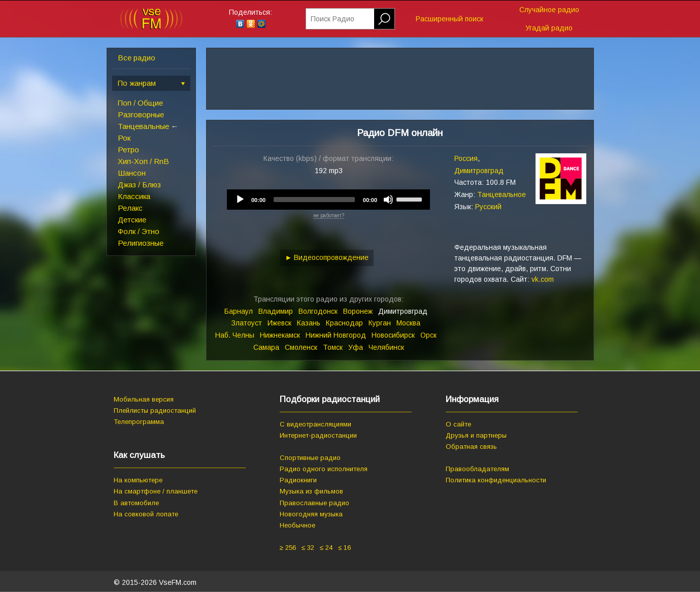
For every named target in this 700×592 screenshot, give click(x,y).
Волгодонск (318, 311)
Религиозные (141, 243)
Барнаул (239, 311)
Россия (466, 158)
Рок (124, 138)
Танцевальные (143, 126)
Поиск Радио (332, 19)
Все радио (137, 58)
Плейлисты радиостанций (155, 410)
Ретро (128, 150)
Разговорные (141, 114)
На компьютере (138, 480)
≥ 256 (288, 548)
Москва (408, 323)
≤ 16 (344, 548)
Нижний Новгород (336, 335)
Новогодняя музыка (311, 514)
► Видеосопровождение (327, 257)
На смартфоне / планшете (156, 491)
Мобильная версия (144, 399)
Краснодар (344, 323)
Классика (134, 196)
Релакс (130, 208)
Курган (380, 323)
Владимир (276, 311)
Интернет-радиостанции (318, 435)
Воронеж (358, 311)
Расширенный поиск (449, 19)
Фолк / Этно (139, 231)
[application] (328, 200)
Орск (428, 335)
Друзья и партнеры (476, 435)
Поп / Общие (140, 103)
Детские (132, 220)
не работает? (329, 216)
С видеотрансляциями (315, 424)
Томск (333, 347)
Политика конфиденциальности (496, 480)
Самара (266, 347)
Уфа (356, 347)
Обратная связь (471, 447)
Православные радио (314, 503)
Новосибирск (393, 335)
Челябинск (386, 347)
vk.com (543, 279)
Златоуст (247, 323)
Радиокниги (298, 480)
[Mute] (388, 200)
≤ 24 (326, 548)
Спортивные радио (310, 458)
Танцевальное (502, 194)
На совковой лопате (146, 514)
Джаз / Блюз (139, 185)
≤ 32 (308, 548)
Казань (309, 323)
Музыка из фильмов (311, 491)
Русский (488, 207)
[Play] (240, 200)
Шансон (132, 173)
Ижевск (279, 323)
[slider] (314, 200)
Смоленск (301, 347)
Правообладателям (477, 469)
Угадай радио (549, 28)
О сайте (458, 424)
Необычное (297, 525)
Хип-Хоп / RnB (143, 161)
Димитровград (479, 171)
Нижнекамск (280, 335)
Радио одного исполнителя (324, 469)
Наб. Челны (235, 335)
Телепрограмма (139, 422)
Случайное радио (549, 10)
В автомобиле (136, 503)
